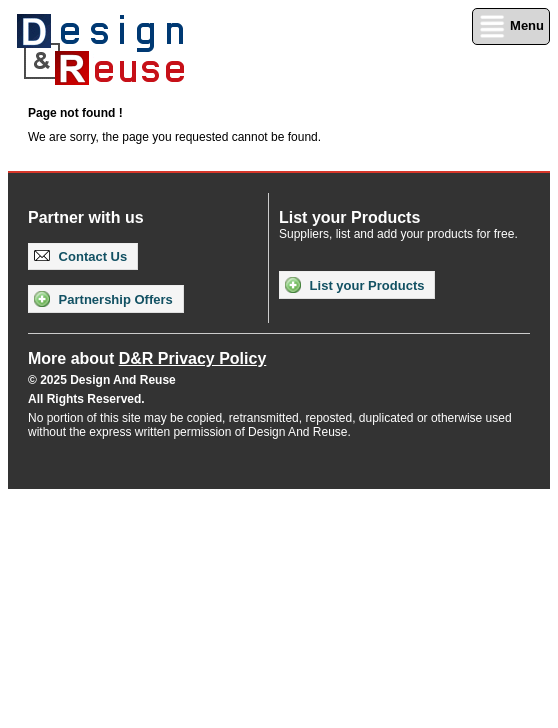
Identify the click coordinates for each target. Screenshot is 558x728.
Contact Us (80, 256)
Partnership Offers (103, 299)
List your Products (354, 285)
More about (147, 358)
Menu (511, 26)
